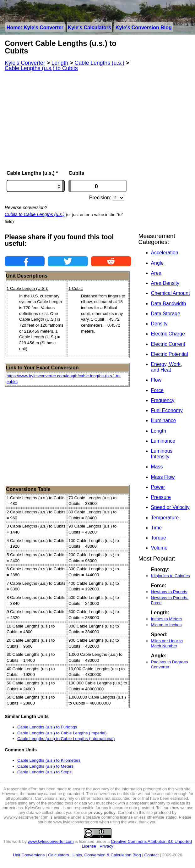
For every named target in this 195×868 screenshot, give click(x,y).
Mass (157, 467)
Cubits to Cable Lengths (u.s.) (35, 214)
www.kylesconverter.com (51, 841)
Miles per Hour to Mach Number (167, 643)
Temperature (165, 518)
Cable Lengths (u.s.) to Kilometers (49, 760)
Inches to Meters (167, 619)
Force (157, 390)
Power (158, 487)
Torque (159, 538)
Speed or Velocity (170, 507)
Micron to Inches (166, 625)
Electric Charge (168, 334)
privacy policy (102, 813)
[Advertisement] (68, 121)
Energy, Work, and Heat (167, 367)
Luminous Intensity (162, 454)
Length (159, 431)
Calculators (59, 855)
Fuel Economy (167, 410)
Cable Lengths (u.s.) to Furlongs (47, 727)
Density (159, 324)
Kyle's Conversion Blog (144, 28)
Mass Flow (163, 477)
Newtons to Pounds (169, 592)
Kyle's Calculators (89, 28)
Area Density (165, 283)
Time (157, 528)
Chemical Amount (171, 293)
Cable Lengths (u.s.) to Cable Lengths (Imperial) (62, 733)
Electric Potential (170, 354)
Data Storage (166, 314)
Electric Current (168, 344)
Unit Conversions (29, 855)
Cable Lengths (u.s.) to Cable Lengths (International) (66, 739)
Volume (159, 548)
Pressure (161, 497)
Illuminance (164, 420)
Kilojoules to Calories (171, 576)
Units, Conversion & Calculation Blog (107, 855)
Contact (152, 855)
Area (156, 273)
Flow (156, 380)
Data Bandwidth (169, 304)
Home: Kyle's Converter (35, 28)
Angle (157, 263)
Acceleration (165, 253)
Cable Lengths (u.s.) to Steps (44, 772)
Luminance (163, 441)
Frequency (163, 400)
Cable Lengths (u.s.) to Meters (45, 766)
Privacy (106, 846)
